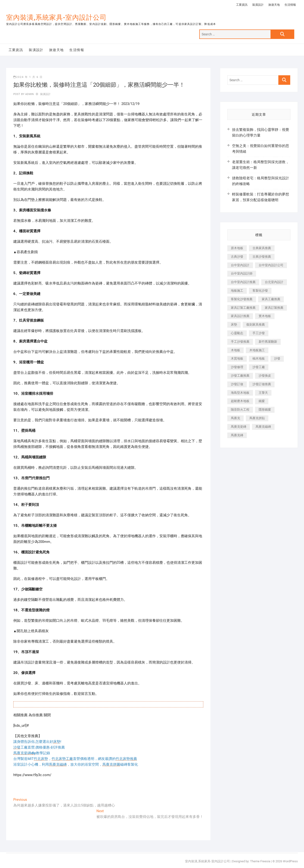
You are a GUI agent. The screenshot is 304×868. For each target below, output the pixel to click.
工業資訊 (242, 5)
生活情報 (290, 5)
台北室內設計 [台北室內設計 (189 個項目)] (274, 282)
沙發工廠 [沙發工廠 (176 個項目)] (259, 367)
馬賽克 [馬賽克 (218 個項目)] (235, 418)
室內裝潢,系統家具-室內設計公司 (56, 17)
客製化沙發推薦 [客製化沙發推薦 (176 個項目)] (242, 299)
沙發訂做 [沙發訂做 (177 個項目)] (237, 384)
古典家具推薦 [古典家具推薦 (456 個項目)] (262, 248)
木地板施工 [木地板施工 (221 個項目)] (257, 350)
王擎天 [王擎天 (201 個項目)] (263, 393)
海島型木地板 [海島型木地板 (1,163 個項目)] (240, 393)
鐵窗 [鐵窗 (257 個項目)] (262, 401)
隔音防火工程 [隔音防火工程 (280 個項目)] (240, 410)
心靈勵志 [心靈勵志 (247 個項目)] (237, 333)
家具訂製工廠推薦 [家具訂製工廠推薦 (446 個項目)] (243, 308)
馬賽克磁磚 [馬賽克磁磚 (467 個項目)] (263, 427)
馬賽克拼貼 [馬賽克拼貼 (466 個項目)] (257, 418)
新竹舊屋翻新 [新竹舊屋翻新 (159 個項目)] (268, 342)
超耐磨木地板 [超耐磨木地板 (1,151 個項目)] (240, 401)
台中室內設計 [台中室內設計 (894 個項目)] (240, 265)
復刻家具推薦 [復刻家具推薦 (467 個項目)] (256, 325)
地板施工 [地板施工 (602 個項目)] (237, 291)
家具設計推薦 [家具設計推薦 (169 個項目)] (240, 316)
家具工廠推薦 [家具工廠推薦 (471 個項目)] (271, 299)
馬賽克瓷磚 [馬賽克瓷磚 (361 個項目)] (239, 427)
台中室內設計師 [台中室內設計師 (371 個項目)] (242, 273)
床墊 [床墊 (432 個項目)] (234, 325)
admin (29, 94)
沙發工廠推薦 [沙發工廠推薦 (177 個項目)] (240, 376)
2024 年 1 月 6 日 (28, 77)
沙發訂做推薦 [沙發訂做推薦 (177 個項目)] (262, 384)
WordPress (290, 861)
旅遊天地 (274, 5)
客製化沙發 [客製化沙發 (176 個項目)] (260, 291)
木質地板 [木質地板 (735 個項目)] (237, 358)
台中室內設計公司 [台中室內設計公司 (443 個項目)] (271, 265)
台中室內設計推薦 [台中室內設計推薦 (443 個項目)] (243, 282)
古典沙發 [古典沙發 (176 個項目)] (237, 257)
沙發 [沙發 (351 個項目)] (277, 358)
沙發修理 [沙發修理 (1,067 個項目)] (237, 367)
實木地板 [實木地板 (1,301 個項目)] (265, 316)
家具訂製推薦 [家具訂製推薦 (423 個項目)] (274, 308)
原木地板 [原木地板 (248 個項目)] (237, 248)
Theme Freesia (260, 861)
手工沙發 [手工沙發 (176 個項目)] (259, 333)
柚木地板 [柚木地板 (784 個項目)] (259, 358)
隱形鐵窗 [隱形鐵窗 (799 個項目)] (265, 410)
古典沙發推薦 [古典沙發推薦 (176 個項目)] (262, 257)
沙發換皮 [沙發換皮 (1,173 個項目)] (265, 376)
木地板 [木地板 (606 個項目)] (235, 350)
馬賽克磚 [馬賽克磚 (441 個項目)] (237, 435)
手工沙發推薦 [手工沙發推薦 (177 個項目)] (240, 342)
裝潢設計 (258, 5)
